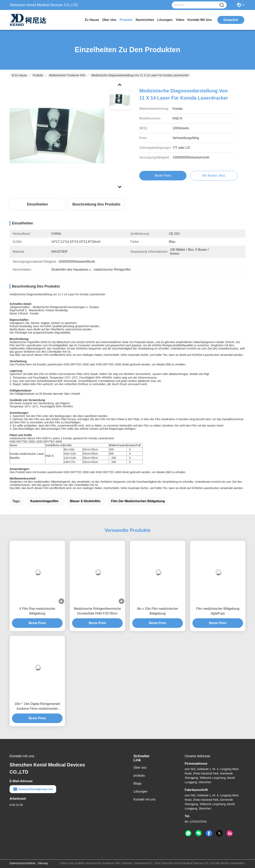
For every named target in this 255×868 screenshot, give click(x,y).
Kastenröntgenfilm (45, 501)
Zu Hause (92, 20)
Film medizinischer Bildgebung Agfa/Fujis (218, 611)
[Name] (222, 5)
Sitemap (43, 863)
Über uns (109, 20)
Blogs (137, 783)
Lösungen (140, 791)
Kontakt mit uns (144, 799)
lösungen (165, 20)
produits (126, 20)
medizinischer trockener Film (67, 75)
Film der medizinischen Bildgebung (138, 501)
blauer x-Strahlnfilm (85, 501)
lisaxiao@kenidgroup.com (33, 789)
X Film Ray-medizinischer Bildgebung (37, 611)
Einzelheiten (37, 204)
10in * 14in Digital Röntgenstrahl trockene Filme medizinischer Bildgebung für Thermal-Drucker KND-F (37, 707)
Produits (38, 75)
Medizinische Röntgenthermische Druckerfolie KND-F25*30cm (97, 611)
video (180, 20)
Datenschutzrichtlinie (22, 863)
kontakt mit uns (200, 20)
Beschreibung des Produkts (96, 204)
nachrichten (145, 20)
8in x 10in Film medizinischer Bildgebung (157, 611)
